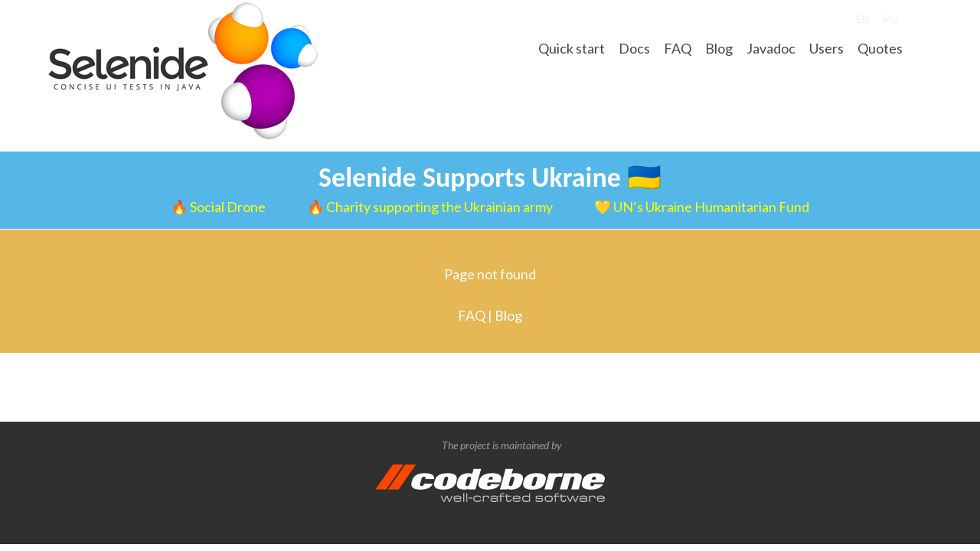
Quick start (572, 48)
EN (863, 19)
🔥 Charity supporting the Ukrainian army (431, 207)
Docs (634, 48)
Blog (719, 48)
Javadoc (771, 48)
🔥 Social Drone (219, 207)
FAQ (678, 48)
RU (890, 19)
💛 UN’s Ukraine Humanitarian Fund (702, 207)
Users (826, 48)
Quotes (880, 48)
